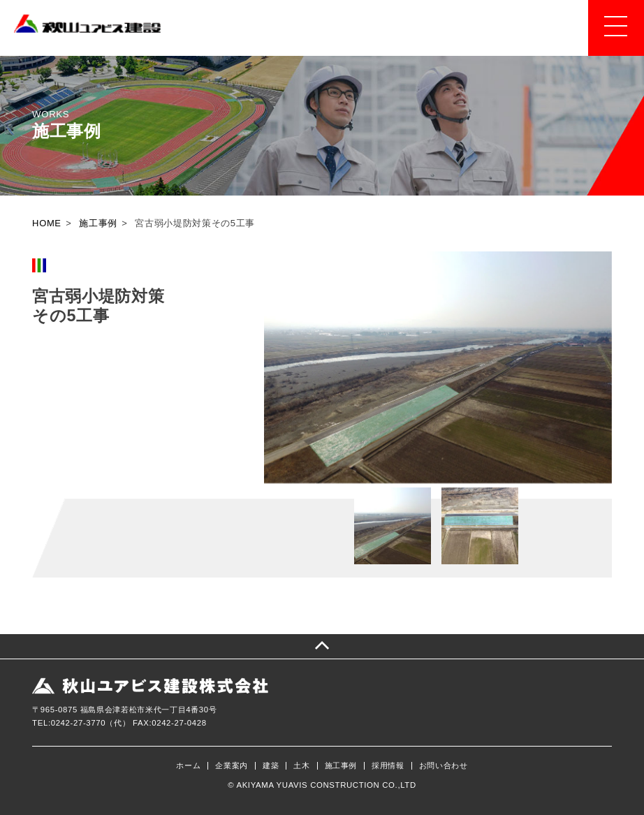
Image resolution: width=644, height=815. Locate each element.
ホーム (188, 766)
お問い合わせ (444, 766)
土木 (301, 766)
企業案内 (232, 766)
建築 (271, 766)
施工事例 (341, 766)
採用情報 (388, 766)
